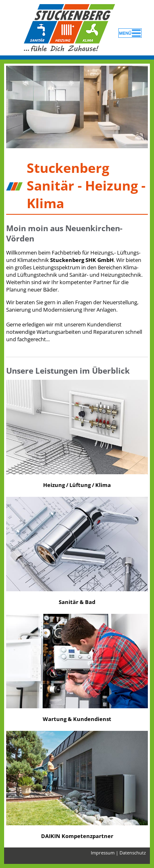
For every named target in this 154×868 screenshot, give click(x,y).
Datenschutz (133, 853)
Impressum (103, 853)
